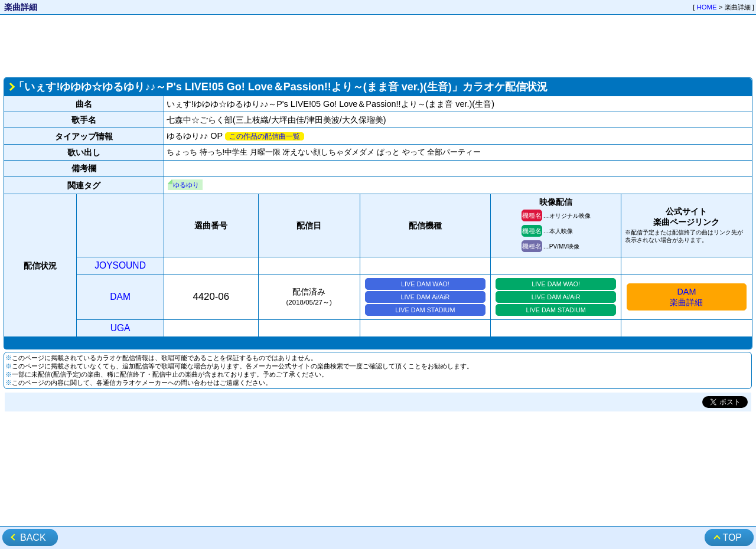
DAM (120, 297)
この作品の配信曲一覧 (265, 136)
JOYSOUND (120, 265)
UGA (120, 328)
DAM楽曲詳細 (686, 297)
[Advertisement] (378, 45)
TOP (732, 537)
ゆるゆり (186, 185)
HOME (707, 7)
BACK (33, 537)
